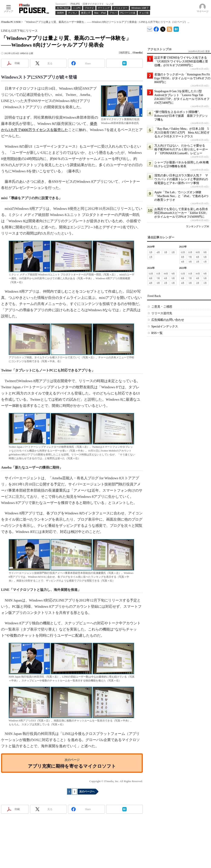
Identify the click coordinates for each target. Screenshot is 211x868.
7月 (190, 257)
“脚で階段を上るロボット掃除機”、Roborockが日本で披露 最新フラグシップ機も (181, 116)
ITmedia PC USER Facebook (156, 28)
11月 (190, 252)
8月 (183, 257)
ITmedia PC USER (11, 22)
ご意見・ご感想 (162, 307)
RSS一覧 (157, 333)
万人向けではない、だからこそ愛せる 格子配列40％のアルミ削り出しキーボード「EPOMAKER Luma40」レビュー (181, 149)
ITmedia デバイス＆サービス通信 (150, 28)
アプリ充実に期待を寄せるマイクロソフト (72, 766)
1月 (151, 257)
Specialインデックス (165, 326)
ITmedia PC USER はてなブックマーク (176, 28)
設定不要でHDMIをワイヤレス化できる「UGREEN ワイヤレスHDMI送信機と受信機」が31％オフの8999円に (181, 61)
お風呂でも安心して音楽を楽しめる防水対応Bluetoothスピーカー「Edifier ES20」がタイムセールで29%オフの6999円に (181, 213)
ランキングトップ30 (197, 226)
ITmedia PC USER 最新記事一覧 (170, 28)
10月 (198, 252)
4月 (158, 252)
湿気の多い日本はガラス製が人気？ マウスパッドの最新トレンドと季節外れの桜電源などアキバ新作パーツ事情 (181, 179)
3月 (166, 252)
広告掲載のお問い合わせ (168, 320)
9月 (205, 252)
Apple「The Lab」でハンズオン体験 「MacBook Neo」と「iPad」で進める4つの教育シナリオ (181, 196)
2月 (173, 252)
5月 (151, 252)
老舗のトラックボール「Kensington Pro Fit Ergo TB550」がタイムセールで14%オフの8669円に (182, 78)
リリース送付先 (162, 313)
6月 (198, 257)
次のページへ (87, 792)
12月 (183, 252)
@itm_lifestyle (163, 28)
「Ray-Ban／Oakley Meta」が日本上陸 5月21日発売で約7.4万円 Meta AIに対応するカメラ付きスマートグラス (182, 133)
